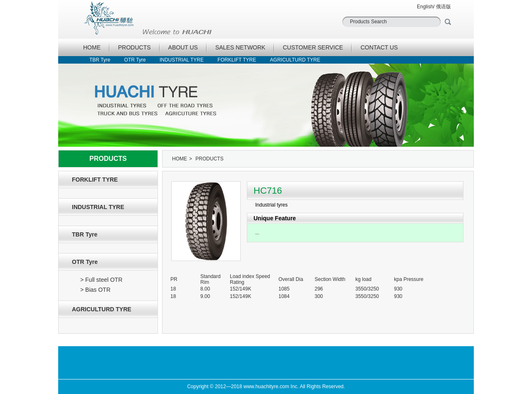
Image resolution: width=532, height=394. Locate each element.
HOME (92, 47)
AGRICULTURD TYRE (295, 60)
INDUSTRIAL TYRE (182, 60)
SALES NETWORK (240, 47)
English (425, 7)
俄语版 (443, 7)
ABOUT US (183, 47)
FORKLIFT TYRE (237, 60)
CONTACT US (379, 47)
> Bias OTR (95, 290)
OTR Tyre (135, 60)
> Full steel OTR (101, 280)
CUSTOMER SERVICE (313, 47)
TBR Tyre (100, 60)
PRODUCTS (134, 47)
